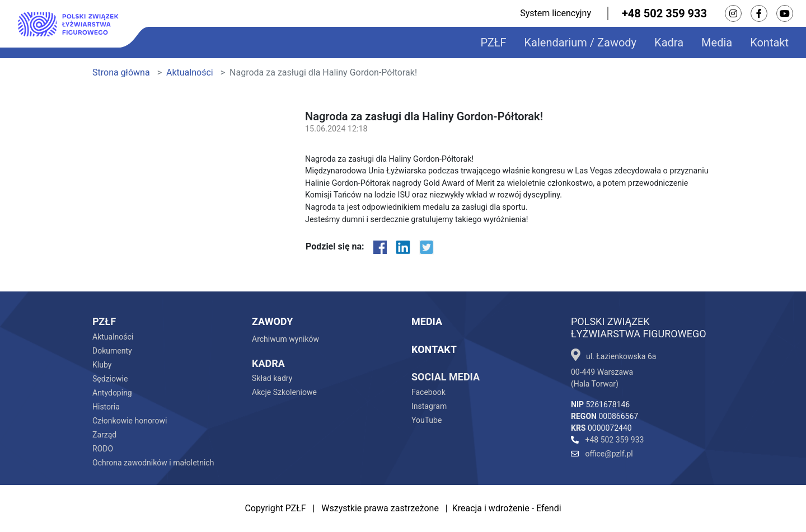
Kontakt (769, 43)
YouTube (427, 420)
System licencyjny (556, 13)
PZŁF (493, 43)
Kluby (102, 365)
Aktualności (190, 72)
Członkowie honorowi (130, 421)
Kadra (669, 43)
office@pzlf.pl (602, 454)
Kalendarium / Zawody (581, 43)
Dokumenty (112, 351)
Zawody (272, 321)
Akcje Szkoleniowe (284, 392)
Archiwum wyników (285, 339)
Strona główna (121, 72)
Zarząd (104, 435)
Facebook (428, 392)
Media (717, 43)
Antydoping (112, 393)
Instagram (429, 406)
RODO (103, 449)
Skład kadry (272, 378)
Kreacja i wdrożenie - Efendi (507, 508)
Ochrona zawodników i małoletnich (153, 463)
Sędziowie (110, 379)
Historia (106, 407)
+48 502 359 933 (664, 13)
